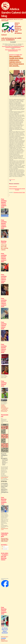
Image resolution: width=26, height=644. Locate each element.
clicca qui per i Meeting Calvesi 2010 (5, 639)
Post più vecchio (21, 189)
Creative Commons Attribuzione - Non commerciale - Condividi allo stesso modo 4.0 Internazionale (5, 408)
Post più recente (13, 189)
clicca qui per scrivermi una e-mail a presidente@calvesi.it (13, 50)
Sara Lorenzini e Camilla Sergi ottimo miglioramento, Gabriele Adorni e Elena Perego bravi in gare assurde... (17, 61)
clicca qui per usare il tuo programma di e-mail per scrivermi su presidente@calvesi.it (13, 47)
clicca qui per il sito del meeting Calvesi (4, 247)
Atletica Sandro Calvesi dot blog (14, 13)
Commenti (5, 549)
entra (7, 21)
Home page (17, 189)
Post (3, 547)
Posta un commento (13, 187)
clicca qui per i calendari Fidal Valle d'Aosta (5, 540)
